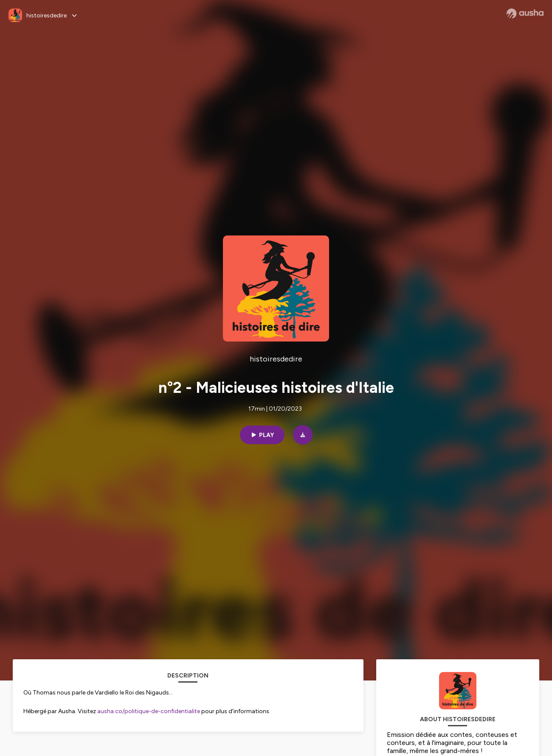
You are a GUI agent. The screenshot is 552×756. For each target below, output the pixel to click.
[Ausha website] (525, 14)
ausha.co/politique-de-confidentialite (149, 711)
